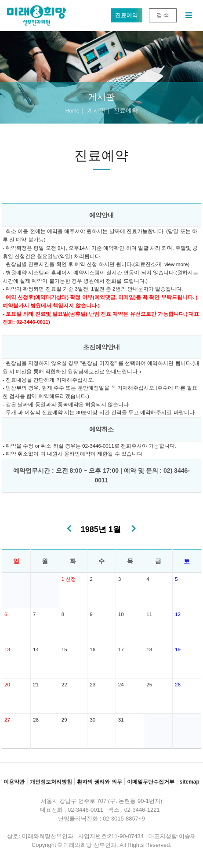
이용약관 (14, 782)
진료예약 (126, 15)
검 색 (163, 15)
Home (72, 111)
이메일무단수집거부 (151, 782)
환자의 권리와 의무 (100, 782)
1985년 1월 (101, 529)
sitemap (189, 782)
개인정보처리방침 (51, 782)
